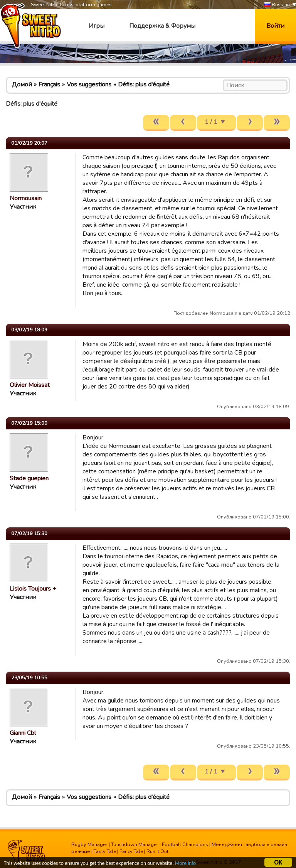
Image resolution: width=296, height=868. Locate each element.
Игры (97, 26)
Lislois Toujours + (33, 589)
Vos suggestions (89, 84)
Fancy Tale (131, 851)
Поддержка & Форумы (162, 26)
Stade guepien (29, 478)
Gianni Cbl (23, 733)
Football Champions (185, 844)
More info (185, 864)
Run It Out (157, 851)
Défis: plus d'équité (144, 84)
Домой (22, 84)
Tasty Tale (105, 851)
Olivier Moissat (30, 385)
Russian (277, 5)
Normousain (26, 198)
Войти (275, 26)
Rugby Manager (89, 844)
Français (49, 84)
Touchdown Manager (135, 844)
